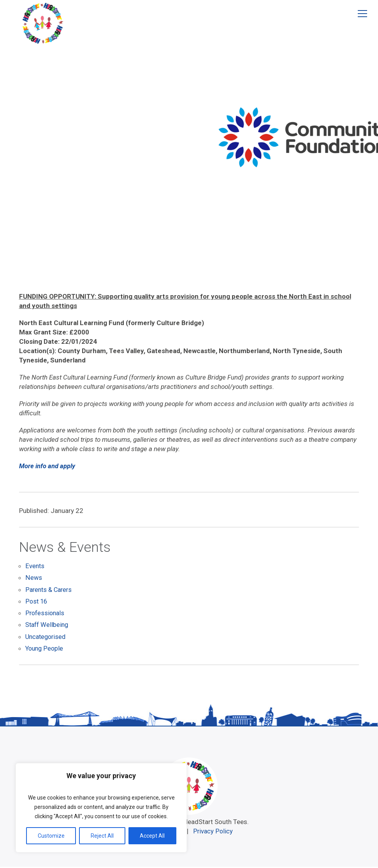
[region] (101, 808)
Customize (51, 836)
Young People (45, 649)
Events (35, 568)
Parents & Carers (50, 591)
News (33, 579)
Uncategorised (47, 638)
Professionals (46, 614)
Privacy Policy (214, 832)
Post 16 (37, 603)
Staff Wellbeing (48, 626)
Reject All (102, 836)
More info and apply (47, 466)
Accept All (152, 836)
